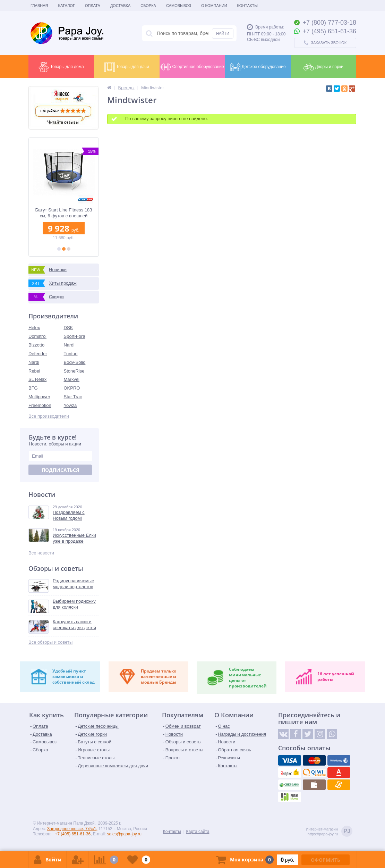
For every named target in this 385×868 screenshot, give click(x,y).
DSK (69, 328)
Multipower (39, 397)
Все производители (49, 416)
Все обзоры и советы (50, 642)
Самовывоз (179, 6)
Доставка (120, 6)
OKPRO (72, 388)
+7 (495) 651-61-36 (73, 834)
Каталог (66, 6)
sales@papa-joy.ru (124, 834)
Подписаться (60, 470)
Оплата (93, 6)
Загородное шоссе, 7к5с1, (72, 829)
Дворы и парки (323, 67)
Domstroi (37, 336)
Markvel (72, 379)
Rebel (34, 371)
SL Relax (37, 379)
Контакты (247, 6)
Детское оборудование (258, 67)
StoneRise (74, 371)
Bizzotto (36, 345)
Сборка (148, 6)
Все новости (41, 553)
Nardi (69, 345)
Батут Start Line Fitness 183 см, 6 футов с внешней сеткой (63, 213)
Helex (34, 328)
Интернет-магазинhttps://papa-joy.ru (329, 832)
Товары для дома (61, 67)
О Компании (214, 6)
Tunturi (71, 354)
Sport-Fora (75, 336)
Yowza (70, 405)
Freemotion (40, 405)
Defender (38, 354)
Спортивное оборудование (192, 67)
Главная (39, 6)
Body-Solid (75, 362)
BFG (33, 388)
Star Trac (73, 397)
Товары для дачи (127, 67)
